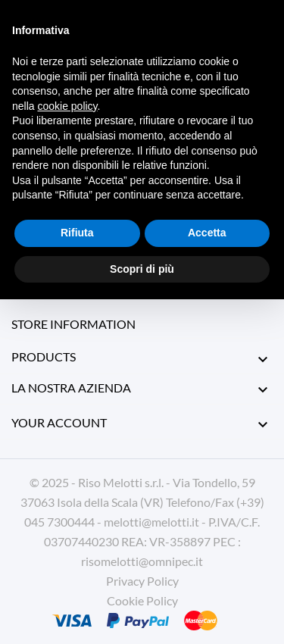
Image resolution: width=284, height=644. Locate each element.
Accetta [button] (207, 233)
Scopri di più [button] (142, 269)
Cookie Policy (142, 600)
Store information (73, 324)
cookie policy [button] (67, 106)
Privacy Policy (142, 581)
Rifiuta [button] (77, 233)
